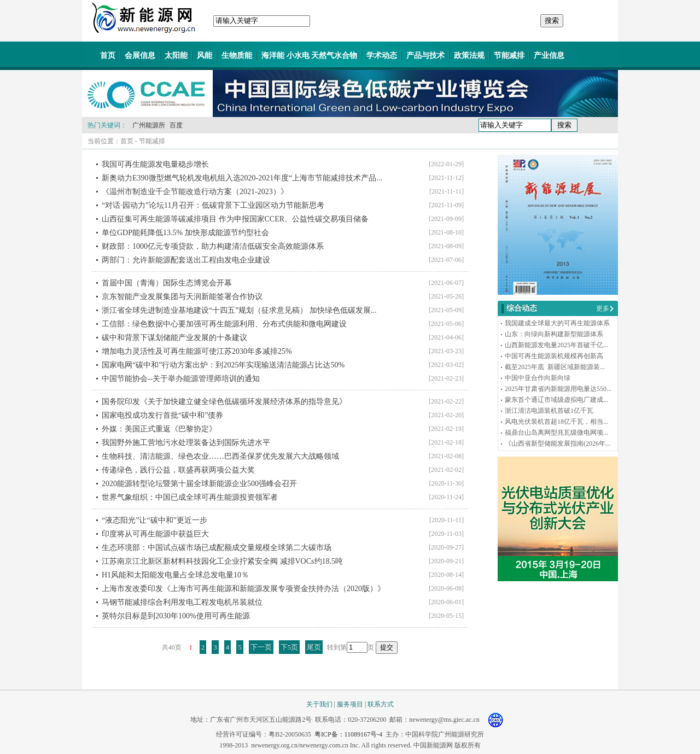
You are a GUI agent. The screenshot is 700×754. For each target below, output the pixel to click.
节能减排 (509, 55)
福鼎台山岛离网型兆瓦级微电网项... (556, 432)
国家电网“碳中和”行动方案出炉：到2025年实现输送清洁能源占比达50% (223, 365)
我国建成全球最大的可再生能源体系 (557, 323)
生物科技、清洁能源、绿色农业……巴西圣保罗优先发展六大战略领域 (220, 456)
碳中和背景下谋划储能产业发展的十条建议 (174, 338)
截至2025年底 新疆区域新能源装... (555, 367)
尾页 (314, 647)
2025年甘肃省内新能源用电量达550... (558, 389)
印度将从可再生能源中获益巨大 (155, 534)
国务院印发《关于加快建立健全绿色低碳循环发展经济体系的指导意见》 (224, 402)
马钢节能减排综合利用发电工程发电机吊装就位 (182, 602)
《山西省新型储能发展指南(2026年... (558, 443)
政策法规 (469, 55)
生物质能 (237, 55)
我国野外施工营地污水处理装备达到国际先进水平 (186, 443)
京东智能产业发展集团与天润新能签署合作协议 (182, 297)
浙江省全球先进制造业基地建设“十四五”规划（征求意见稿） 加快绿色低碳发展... (239, 310)
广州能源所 (149, 125)
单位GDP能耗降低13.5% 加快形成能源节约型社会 (185, 233)
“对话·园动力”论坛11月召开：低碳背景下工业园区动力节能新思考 (213, 205)
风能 (205, 55)
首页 (108, 55)
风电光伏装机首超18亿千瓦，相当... (556, 422)
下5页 (290, 647)
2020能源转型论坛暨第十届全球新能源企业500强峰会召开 (199, 484)
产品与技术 (425, 55)
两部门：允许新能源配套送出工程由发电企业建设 (186, 260)
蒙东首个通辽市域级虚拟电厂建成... (556, 400)
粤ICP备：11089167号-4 (348, 734)
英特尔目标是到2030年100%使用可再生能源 (176, 616)
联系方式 (381, 704)
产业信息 (549, 55)
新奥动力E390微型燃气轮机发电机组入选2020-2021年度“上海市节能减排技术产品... (242, 178)
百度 (176, 125)
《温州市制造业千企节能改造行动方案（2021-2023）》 (195, 192)
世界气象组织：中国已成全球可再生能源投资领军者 (190, 497)
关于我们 (319, 704)
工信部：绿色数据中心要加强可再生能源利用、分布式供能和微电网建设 (224, 324)
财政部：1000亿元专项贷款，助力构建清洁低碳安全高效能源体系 (213, 246)
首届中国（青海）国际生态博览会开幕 (167, 283)
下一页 (261, 647)
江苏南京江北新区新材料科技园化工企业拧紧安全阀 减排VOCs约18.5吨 (222, 561)
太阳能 (176, 55)
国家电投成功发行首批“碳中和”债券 (162, 415)
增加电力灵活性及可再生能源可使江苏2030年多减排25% (197, 351)
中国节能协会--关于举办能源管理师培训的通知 (181, 379)
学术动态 (382, 55)
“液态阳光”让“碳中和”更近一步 (154, 520)
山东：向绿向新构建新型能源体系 (554, 334)
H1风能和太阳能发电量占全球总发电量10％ (175, 575)
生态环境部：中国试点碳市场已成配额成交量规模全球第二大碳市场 (217, 548)
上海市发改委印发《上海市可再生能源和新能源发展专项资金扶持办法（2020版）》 (243, 589)
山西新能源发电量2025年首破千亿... (556, 345)
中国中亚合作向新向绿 (538, 378)
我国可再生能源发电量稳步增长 (155, 164)
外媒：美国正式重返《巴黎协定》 (159, 429)
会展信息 (140, 55)
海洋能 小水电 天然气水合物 (309, 55)
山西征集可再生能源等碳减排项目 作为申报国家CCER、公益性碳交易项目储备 (235, 219)
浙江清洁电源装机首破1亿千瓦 (549, 411)
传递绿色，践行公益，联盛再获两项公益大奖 (178, 470)
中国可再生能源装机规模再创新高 (554, 356)
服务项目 (350, 704)
